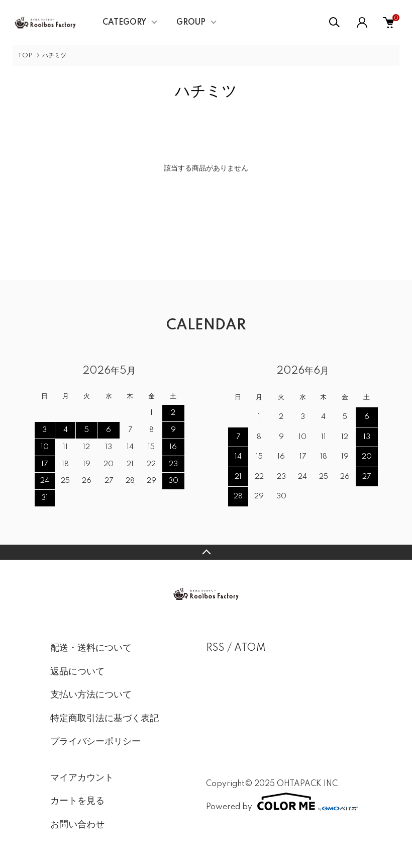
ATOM (250, 648)
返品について (77, 672)
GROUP (191, 23)
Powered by (282, 802)
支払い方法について (91, 695)
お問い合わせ (77, 825)
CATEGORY (124, 23)
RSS (215, 648)
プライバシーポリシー (95, 742)
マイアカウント (82, 778)
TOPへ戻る (206, 552)
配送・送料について (91, 648)
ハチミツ (54, 56)
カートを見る (77, 801)
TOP (25, 56)
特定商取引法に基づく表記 (105, 719)
